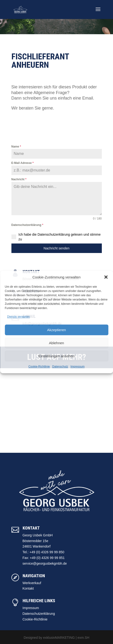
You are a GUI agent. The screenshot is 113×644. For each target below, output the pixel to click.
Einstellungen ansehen (57, 356)
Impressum (77, 367)
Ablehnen (56, 343)
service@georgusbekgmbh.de (45, 563)
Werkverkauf (32, 583)
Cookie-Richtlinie (39, 367)
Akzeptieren (56, 330)
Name (16, 147)
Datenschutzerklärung (27, 225)
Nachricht (19, 179)
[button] (106, 277)
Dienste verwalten (18, 317)
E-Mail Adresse (23, 163)
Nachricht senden (56, 248)
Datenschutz (60, 367)
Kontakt (28, 588)
